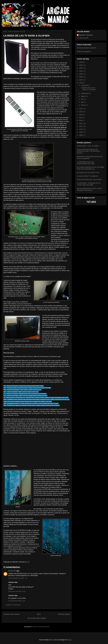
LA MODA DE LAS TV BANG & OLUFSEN (88, 89)
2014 (81, 118)
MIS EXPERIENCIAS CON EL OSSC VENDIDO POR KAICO (89, 189)
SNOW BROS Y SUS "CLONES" (88, 146)
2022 (81, 71)
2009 (81, 132)
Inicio (39, 614)
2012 (81, 123)
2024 (81, 65)
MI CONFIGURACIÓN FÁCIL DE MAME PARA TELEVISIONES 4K (90, 168)
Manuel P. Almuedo (86, 35)
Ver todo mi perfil (83, 38)
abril (83, 102)
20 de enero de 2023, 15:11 (17, 591)
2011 (81, 126)
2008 (81, 135)
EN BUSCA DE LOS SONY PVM (88, 173)
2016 (81, 112)
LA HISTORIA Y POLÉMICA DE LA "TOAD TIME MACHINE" (89, 184)
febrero (84, 105)
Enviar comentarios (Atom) (41, 627)
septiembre (85, 93)
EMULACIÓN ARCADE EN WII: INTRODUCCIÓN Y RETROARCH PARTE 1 (88, 151)
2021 (81, 74)
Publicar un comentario (13, 605)
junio (83, 99)
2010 (81, 129)
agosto (83, 96)
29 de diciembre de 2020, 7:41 (18, 578)
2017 (81, 109)
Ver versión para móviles (37, 618)
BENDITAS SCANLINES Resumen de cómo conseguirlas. (90, 157)
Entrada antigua (64, 614)
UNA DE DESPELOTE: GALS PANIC (89, 180)
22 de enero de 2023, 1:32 (17, 601)
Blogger (69, 640)
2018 (81, 83)
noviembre (85, 85)
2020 (81, 77)
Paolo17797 (12, 571)
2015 (81, 115)
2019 (81, 80)
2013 (81, 120)
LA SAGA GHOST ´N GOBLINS (88, 176)
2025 (81, 62)
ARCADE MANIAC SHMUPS (87, 48)
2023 (81, 68)
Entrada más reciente (11, 614)
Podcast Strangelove (84, 51)
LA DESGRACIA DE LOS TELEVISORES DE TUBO (86, 163)
